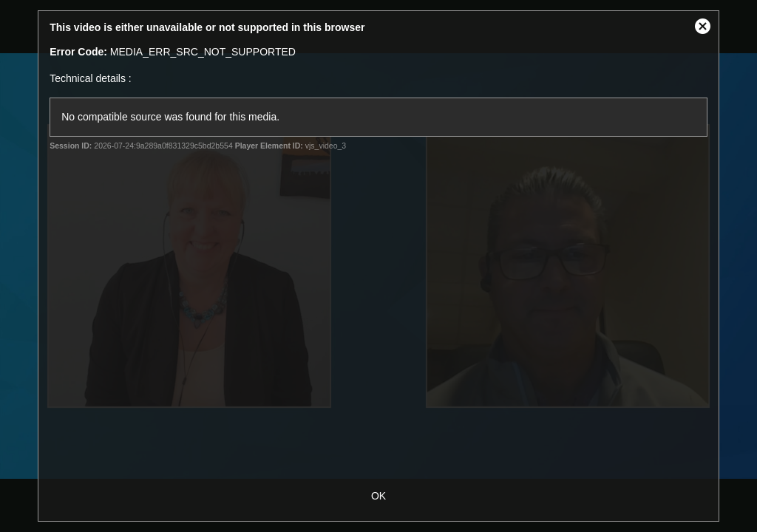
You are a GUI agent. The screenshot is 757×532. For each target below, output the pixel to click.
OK (378, 496)
